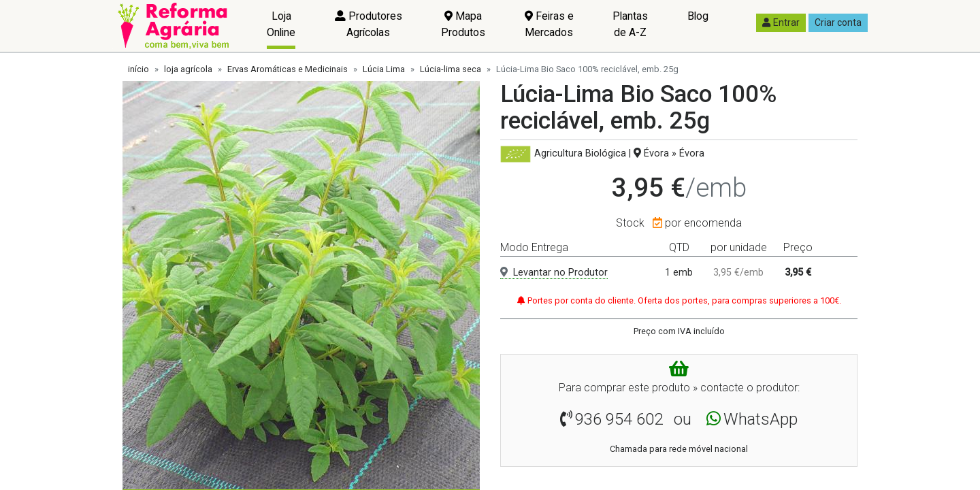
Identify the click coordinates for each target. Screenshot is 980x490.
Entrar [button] (781, 22)
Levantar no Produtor (554, 273)
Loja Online (281, 24)
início (138, 69)
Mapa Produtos (463, 24)
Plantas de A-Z (630, 24)
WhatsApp (761, 419)
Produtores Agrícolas (369, 24)
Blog (698, 16)
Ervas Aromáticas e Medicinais (288, 69)
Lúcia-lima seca (451, 69)
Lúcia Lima (384, 69)
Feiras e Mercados (549, 24)
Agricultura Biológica (580, 153)
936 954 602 (619, 419)
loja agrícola (188, 69)
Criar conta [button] (838, 22)
